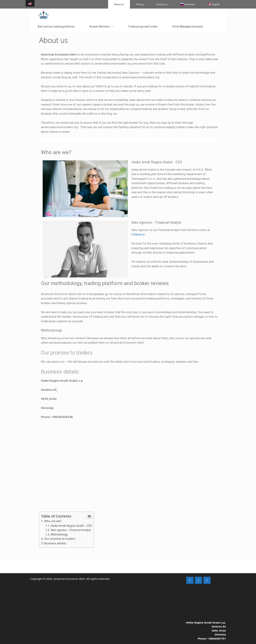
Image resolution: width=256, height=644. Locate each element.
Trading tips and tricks (143, 26)
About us (119, 4)
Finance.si (138, 234)
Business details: (55, 543)
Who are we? (53, 521)
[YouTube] (207, 580)
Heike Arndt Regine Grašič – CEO (71, 526)
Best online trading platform (56, 26)
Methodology (59, 534)
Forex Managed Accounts (188, 26)
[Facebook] (198, 580)
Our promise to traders (60, 539)
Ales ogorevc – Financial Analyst (71, 530)
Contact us (162, 4)
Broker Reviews (105, 26)
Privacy (140, 4)
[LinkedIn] (190, 580)
